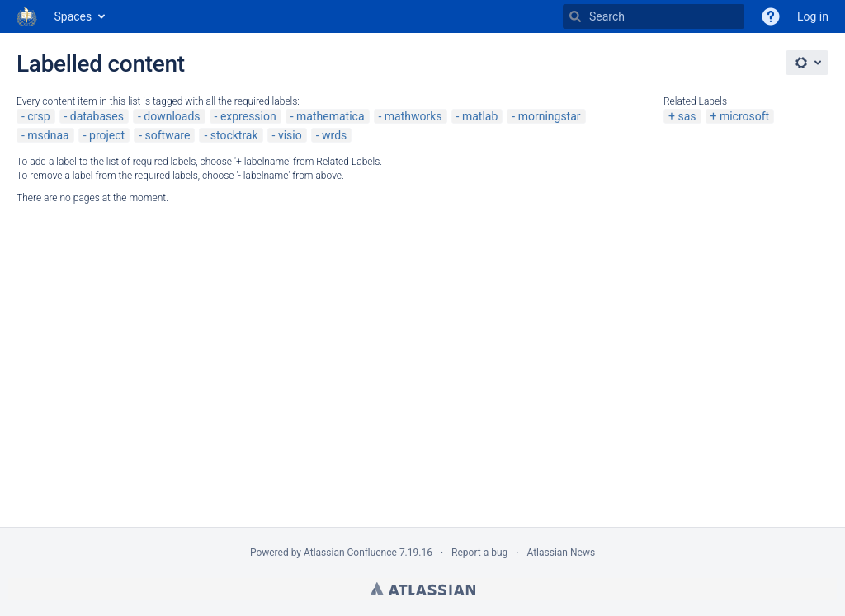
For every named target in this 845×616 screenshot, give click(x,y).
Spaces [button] (73, 16)
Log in (813, 16)
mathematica (330, 116)
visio (290, 135)
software (168, 135)
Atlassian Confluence (350, 553)
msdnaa (48, 135)
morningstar (550, 116)
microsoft (744, 116)
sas (687, 116)
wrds (334, 135)
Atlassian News (561, 553)
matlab (480, 116)
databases (97, 116)
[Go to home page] (27, 16)
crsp (38, 116)
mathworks (413, 116)
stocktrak (234, 135)
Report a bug (479, 553)
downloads (172, 116)
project (107, 135)
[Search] (575, 16)
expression (248, 116)
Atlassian (423, 589)
